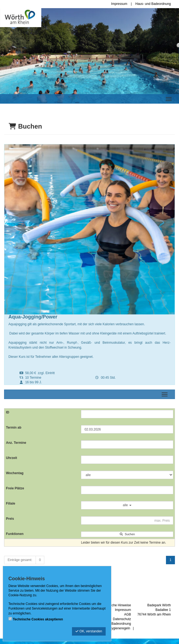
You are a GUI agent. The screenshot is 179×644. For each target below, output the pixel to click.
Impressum (119, 4)
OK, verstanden (89, 631)
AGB (128, 614)
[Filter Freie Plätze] (127, 490)
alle (127, 505)
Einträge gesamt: (20, 560)
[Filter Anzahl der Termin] (127, 444)
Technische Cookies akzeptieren (38, 619)
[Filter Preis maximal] (127, 520)
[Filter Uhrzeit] (127, 460)
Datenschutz (122, 619)
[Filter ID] (127, 414)
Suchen (127, 534)
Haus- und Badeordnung (153, 4)
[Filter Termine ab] (127, 429)
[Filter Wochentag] (127, 475)
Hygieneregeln (120, 628)
